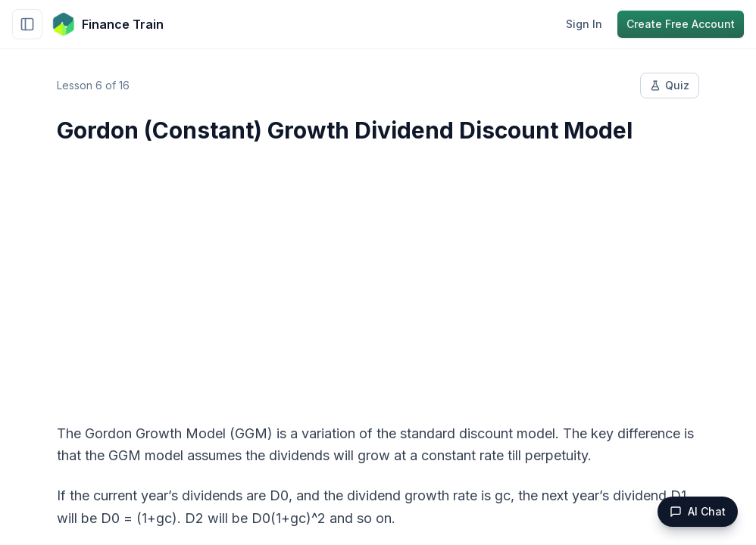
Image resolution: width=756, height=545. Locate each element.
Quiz (670, 85)
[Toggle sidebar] (27, 24)
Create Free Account (681, 24)
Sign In (584, 24)
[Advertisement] (378, 274)
